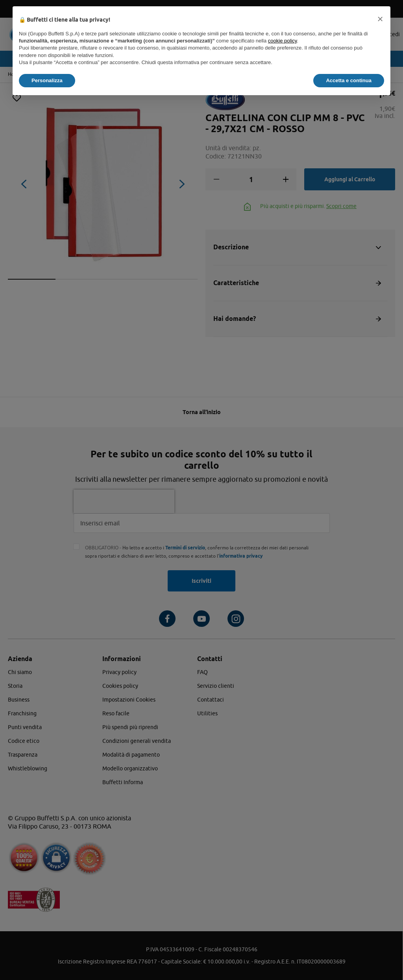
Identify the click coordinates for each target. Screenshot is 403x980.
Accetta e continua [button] (349, 80)
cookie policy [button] (282, 41)
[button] (380, 19)
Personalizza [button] (47, 80)
